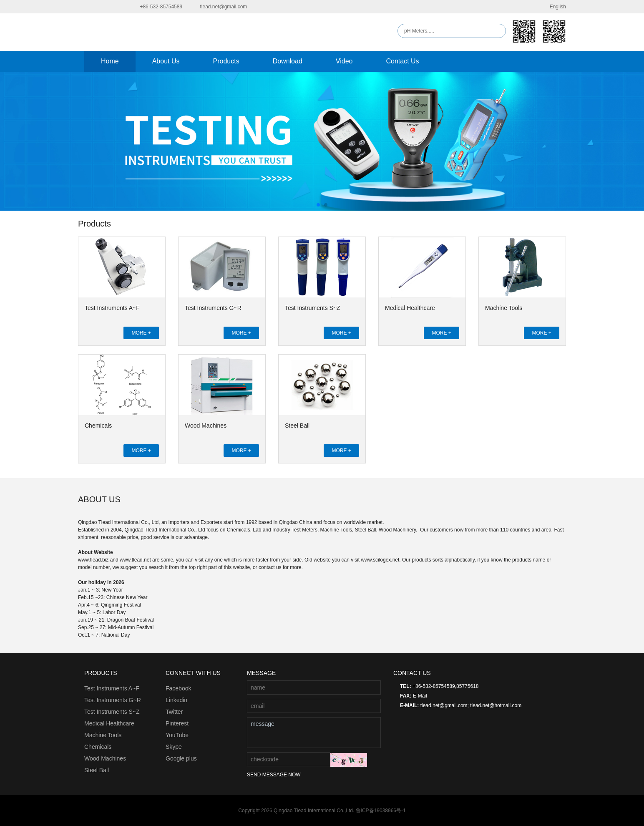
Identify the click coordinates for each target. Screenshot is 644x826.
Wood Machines (206, 426)
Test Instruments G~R (213, 308)
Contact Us (402, 61)
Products (226, 61)
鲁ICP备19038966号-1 (381, 811)
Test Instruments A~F (112, 308)
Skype (174, 747)
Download (288, 61)
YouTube (177, 735)
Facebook (178, 688)
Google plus (181, 758)
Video (344, 61)
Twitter (174, 712)
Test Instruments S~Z (313, 308)
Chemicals (98, 426)
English (553, 7)
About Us (166, 61)
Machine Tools (504, 308)
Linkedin (176, 700)
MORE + (141, 333)
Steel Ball (297, 426)
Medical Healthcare (410, 308)
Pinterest (177, 723)
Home (110, 61)
